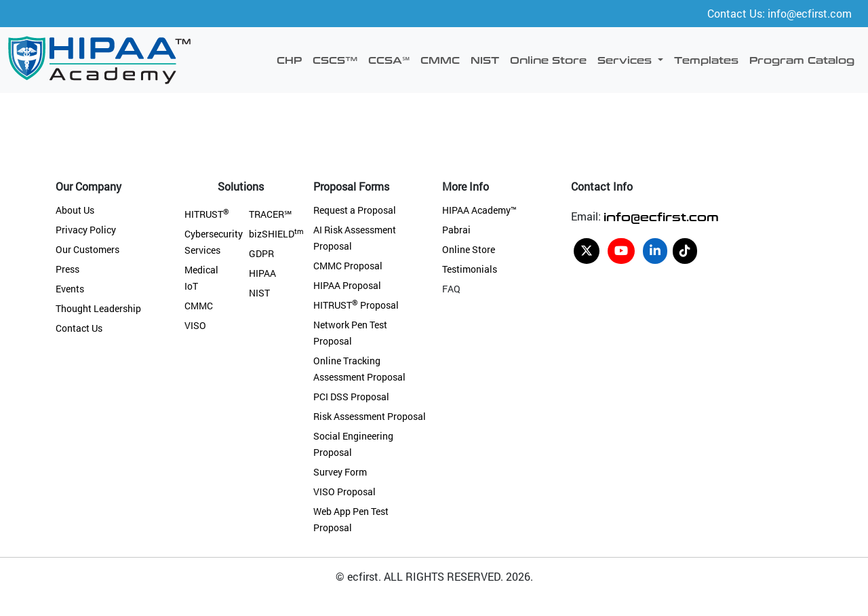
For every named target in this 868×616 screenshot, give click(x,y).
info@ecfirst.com (661, 216)
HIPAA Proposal (347, 285)
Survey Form (340, 472)
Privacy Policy (86, 230)
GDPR (261, 253)
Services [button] (626, 60)
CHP (289, 60)
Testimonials (470, 269)
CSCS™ (335, 60)
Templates (706, 60)
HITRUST (207, 214)
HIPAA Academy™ (479, 210)
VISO (195, 325)
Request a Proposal (355, 210)
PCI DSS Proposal (351, 397)
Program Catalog (802, 60)
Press (67, 269)
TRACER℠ (270, 214)
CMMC (440, 60)
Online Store (548, 60)
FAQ (451, 289)
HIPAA (262, 273)
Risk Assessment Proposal (370, 416)
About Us (75, 210)
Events (70, 289)
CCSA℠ (389, 60)
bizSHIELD (276, 234)
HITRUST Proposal (356, 305)
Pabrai (456, 230)
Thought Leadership (98, 308)
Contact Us (79, 328)
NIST (485, 60)
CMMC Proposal (348, 266)
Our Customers (87, 249)
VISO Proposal (344, 492)
